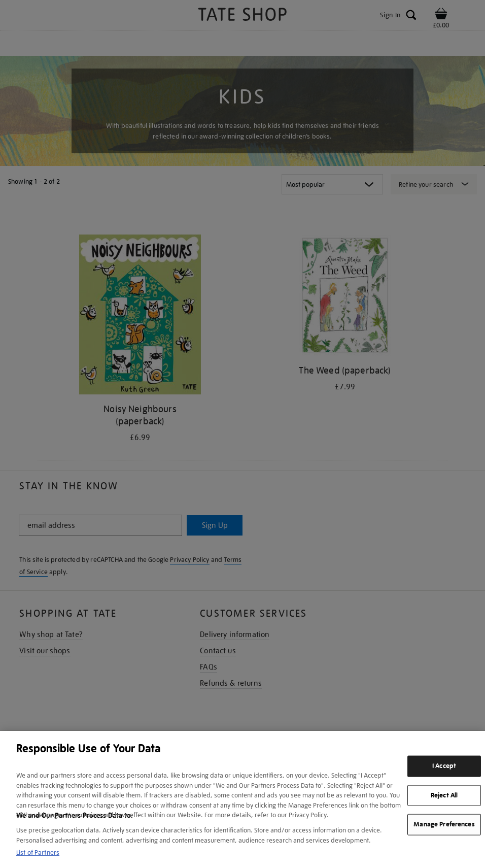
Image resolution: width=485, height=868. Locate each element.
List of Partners (38, 853)
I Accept (444, 766)
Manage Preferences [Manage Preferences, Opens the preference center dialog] (444, 824)
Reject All (444, 795)
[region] (243, 799)
